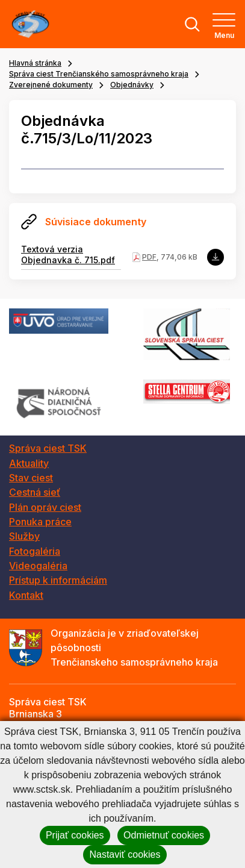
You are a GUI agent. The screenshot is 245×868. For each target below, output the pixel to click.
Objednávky (132, 85)
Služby (24, 536)
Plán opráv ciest (45, 507)
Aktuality (29, 463)
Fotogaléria (35, 551)
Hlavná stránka (35, 63)
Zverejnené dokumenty (51, 85)
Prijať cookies (75, 835)
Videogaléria (38, 566)
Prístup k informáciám (58, 580)
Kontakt (26, 595)
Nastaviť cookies (125, 854)
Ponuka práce (40, 522)
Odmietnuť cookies (164, 835)
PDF (149, 257)
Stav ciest (31, 478)
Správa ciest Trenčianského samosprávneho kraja (99, 74)
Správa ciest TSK (48, 448)
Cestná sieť (35, 492)
